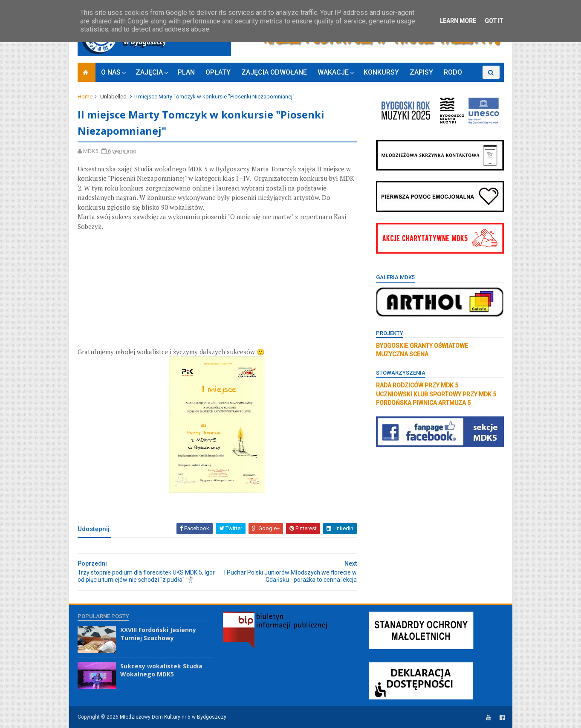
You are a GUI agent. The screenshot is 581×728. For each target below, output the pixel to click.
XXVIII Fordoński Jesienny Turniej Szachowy (158, 634)
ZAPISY (421, 72)
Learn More (458, 21)
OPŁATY (218, 72)
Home (85, 97)
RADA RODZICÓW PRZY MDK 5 (417, 385)
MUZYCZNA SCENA (402, 354)
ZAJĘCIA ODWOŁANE (274, 72)
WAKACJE (333, 72)
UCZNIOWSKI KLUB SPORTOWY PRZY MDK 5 (436, 394)
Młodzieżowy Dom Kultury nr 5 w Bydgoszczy (173, 717)
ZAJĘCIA (149, 72)
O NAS (111, 72)
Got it (494, 21)
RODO (453, 72)
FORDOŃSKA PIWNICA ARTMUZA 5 (423, 403)
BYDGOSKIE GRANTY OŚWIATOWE (422, 346)
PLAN (186, 72)
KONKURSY (381, 72)
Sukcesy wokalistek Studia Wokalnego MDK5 (161, 670)
